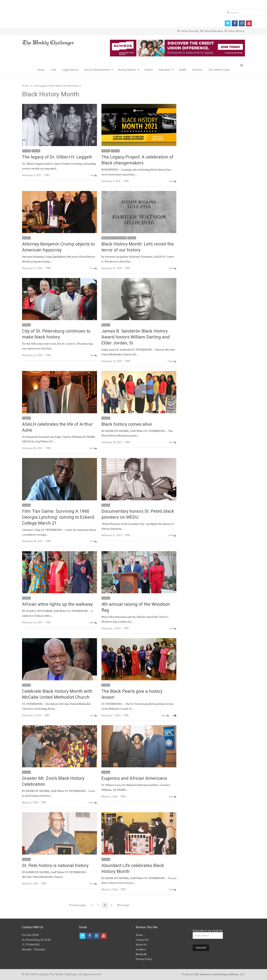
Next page (123, 905)
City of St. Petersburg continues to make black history (56, 334)
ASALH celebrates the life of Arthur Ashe (57, 427)
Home (41, 70)
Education (165, 70)
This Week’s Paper (219, 70)
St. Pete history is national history (55, 866)
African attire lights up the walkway (57, 604)
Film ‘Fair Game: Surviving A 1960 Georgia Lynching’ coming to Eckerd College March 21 (58, 517)
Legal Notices (70, 70)
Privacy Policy (144, 959)
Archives (197, 70)
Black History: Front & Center (114, 238)
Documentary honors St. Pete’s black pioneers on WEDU (138, 514)
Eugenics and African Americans (134, 778)
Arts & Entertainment (97, 70)
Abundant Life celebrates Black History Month (133, 869)
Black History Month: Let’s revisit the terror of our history (138, 247)
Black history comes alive (127, 424)
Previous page (78, 905)
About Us (141, 945)
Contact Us (142, 940)
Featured (36, 151)
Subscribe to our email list (207, 931)
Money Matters (127, 70)
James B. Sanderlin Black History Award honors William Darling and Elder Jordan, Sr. (136, 337)
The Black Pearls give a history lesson (132, 694)
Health (182, 70)
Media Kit (141, 954)
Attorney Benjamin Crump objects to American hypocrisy (58, 247)
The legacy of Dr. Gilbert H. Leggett (57, 157)
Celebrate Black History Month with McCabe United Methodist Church (57, 694)
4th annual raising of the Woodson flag (136, 607)
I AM (53, 70)
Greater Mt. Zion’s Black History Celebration (53, 781)
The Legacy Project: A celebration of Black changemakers (137, 160)
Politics (149, 70)
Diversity (26, 151)
